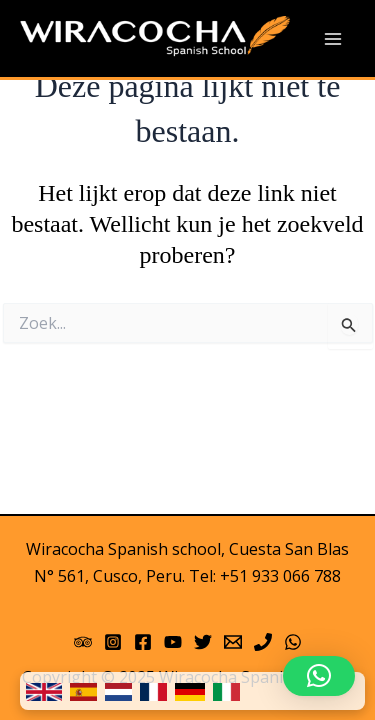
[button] (319, 676)
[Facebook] (143, 642)
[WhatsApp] (293, 642)
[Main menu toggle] (333, 39)
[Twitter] (203, 642)
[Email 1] (233, 642)
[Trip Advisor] (83, 642)
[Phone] (263, 642)
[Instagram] (113, 642)
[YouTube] (173, 642)
